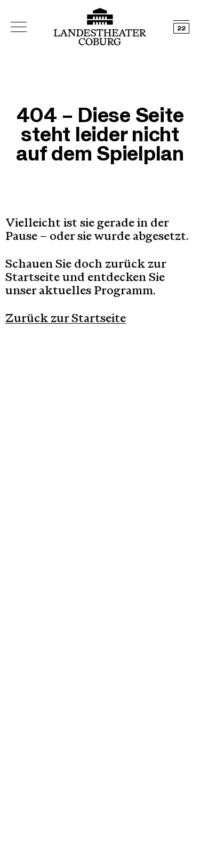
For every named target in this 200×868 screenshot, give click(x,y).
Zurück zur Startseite (66, 319)
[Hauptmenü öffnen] (19, 27)
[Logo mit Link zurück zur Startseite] (100, 27)
